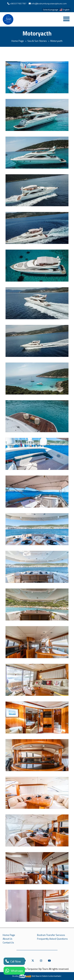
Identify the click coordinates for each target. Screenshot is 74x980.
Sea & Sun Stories (37, 41)
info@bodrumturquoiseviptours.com (49, 3)
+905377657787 (18, 3)
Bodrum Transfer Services (51, 935)
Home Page (18, 41)
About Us (8, 939)
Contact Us (8, 943)
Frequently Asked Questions (52, 939)
